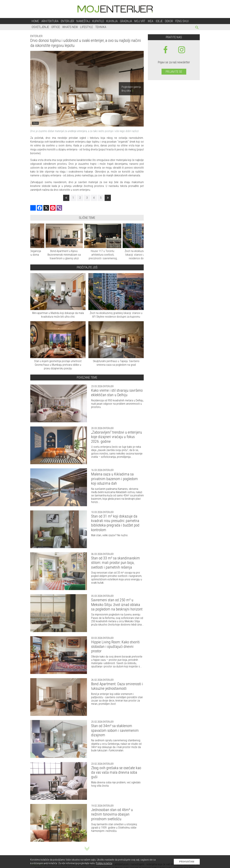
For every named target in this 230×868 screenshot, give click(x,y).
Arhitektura (50, 21)
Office (56, 27)
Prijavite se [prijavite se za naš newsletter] (174, 72)
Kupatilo (98, 21)
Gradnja (126, 21)
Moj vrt (140, 21)
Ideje (159, 21)
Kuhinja (112, 21)
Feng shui (182, 21)
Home (35, 21)
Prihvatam (187, 862)
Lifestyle (87, 27)
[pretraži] (197, 28)
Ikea (150, 21)
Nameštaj (83, 21)
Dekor (169, 21)
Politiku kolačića (104, 863)
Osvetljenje (40, 27)
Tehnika (101, 27)
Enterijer (67, 21)
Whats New (70, 27)
